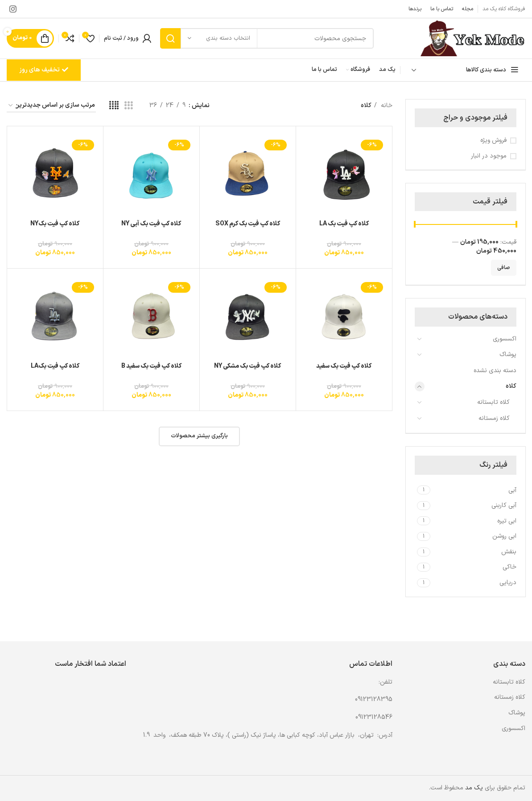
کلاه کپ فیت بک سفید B (151, 366)
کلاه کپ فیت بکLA (55, 366)
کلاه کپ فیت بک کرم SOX (248, 224)
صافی (504, 268)
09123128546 (374, 717)
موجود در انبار (489, 156)
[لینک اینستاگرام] (13, 9)
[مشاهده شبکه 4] (114, 106)
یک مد (474, 788)
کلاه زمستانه (494, 418)
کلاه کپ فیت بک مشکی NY (247, 366)
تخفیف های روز (44, 70)
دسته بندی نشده (495, 371)
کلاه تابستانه (493, 402)
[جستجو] (267, 38)
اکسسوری (505, 339)
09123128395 (374, 699)
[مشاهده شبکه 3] (129, 106)
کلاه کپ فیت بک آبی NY (151, 224)
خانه (386, 106)
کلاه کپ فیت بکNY (55, 224)
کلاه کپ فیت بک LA (344, 224)
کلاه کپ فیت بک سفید (344, 366)
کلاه (511, 386)
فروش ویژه (493, 141)
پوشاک (508, 355)
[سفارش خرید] (51, 106)
